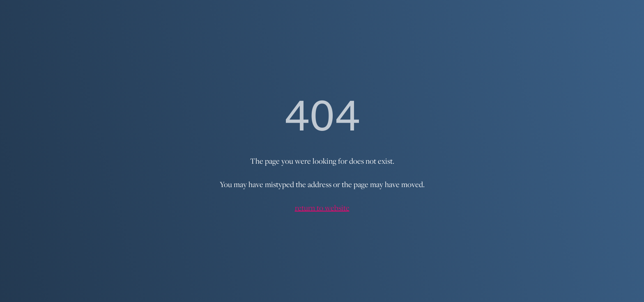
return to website (322, 208)
